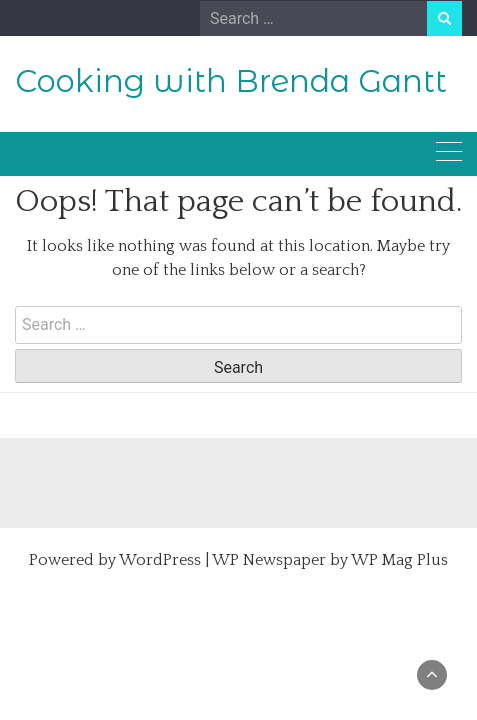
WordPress (160, 560)
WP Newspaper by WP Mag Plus (330, 560)
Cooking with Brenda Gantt (231, 81)
